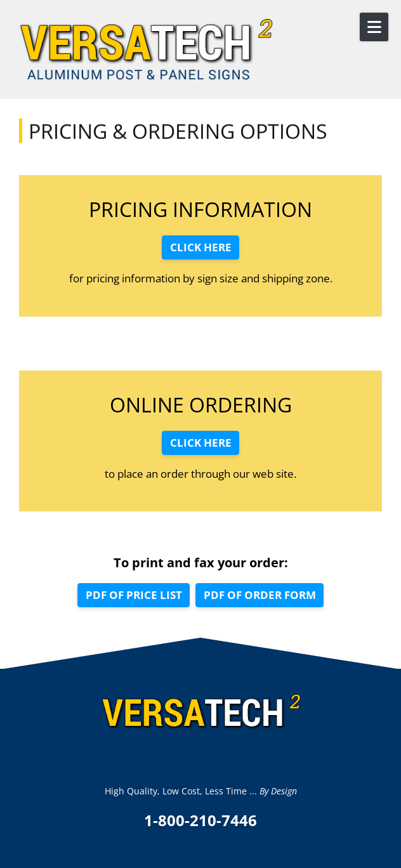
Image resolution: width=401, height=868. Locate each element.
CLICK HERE (201, 247)
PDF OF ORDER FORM (260, 595)
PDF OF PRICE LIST (134, 595)
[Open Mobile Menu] (374, 27)
